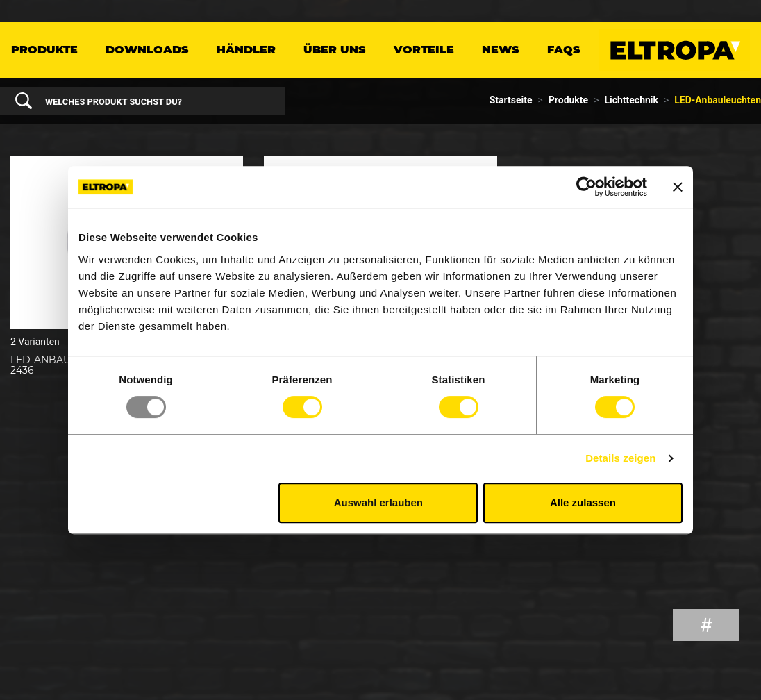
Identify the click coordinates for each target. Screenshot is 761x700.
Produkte (44, 50)
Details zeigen (620, 458)
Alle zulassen (583, 502)
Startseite (511, 100)
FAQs (564, 50)
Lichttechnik (631, 100)
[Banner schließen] (678, 187)
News (501, 50)
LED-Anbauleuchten (718, 100)
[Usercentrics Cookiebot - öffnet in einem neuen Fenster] (586, 187)
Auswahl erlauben (378, 502)
